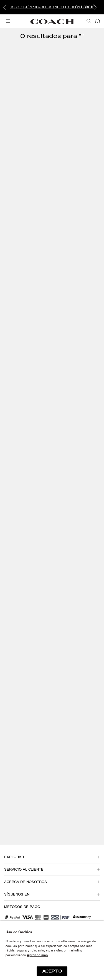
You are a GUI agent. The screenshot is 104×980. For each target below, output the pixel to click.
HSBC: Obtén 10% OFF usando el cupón (52, 7)
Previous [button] (8, 7)
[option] (52, 7)
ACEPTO (52, 971)
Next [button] (96, 7)
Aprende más (37, 955)
